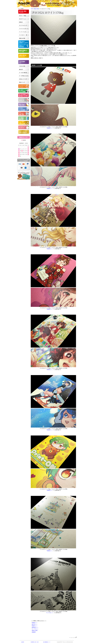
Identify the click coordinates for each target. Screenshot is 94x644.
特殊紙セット (50, 128)
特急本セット (35, 626)
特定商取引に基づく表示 (35, 642)
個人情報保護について (47, 642)
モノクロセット (50, 613)
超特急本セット (35, 627)
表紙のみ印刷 (35, 631)
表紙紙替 (34, 632)
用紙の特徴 (36, 9)
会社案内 (23, 642)
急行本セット (35, 624)
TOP (32, 9)
